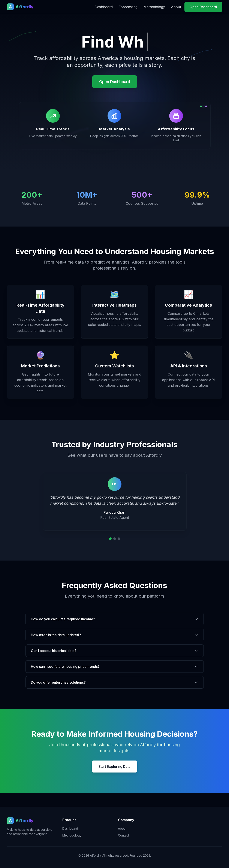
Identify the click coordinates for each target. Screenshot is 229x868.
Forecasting (128, 7)
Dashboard (104, 7)
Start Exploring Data (114, 767)
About (176, 7)
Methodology (154, 7)
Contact (123, 835)
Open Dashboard (203, 7)
